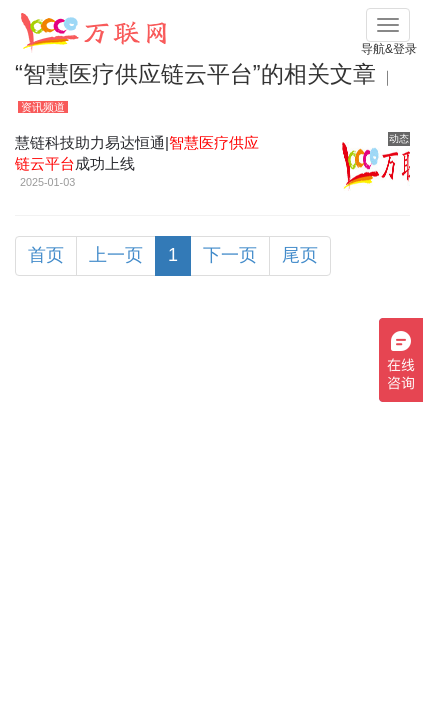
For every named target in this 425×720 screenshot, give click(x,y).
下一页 (230, 255)
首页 (46, 255)
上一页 (116, 255)
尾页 (300, 255)
